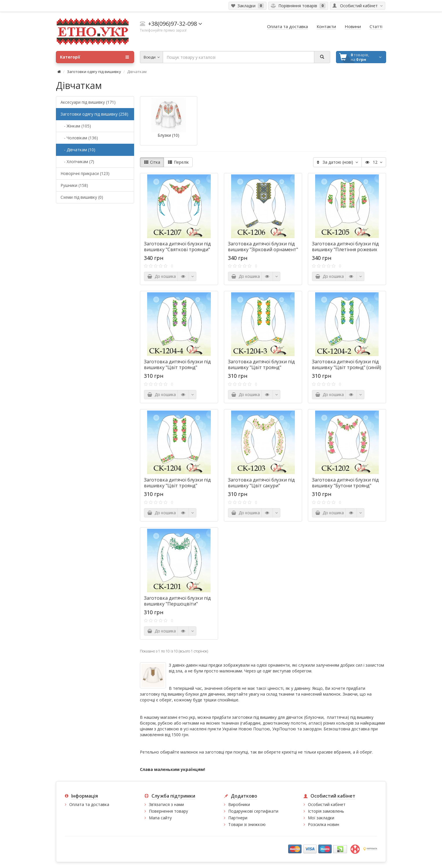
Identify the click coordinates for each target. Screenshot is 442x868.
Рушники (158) (74, 185)
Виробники (239, 804)
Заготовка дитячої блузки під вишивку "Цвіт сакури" (261, 483)
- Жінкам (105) (76, 126)
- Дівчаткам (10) (78, 150)
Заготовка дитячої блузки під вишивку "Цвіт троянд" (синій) (347, 364)
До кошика (161, 276)
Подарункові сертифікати (253, 811)
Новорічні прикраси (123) (85, 173)
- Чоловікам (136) (79, 138)
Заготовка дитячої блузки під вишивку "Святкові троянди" (177, 247)
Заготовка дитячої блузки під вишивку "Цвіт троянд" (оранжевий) (261, 367)
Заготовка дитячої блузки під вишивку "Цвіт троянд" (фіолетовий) (177, 367)
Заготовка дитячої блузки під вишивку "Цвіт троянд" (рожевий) (177, 486)
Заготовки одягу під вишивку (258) (94, 114)
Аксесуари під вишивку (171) (88, 102)
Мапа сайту (160, 818)
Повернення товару (168, 811)
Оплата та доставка (89, 804)
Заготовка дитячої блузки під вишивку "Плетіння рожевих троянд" (345, 249)
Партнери (238, 818)
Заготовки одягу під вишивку (94, 72)
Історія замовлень (326, 811)
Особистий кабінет (327, 804)
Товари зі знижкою (247, 824)
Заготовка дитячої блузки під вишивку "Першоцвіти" (177, 601)
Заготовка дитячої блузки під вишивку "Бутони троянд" (345, 483)
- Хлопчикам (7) (77, 162)
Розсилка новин (324, 824)
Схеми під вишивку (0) (82, 197)
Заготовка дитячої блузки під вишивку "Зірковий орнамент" (263, 247)
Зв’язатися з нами (166, 804)
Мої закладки (321, 818)
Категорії (94, 57)
